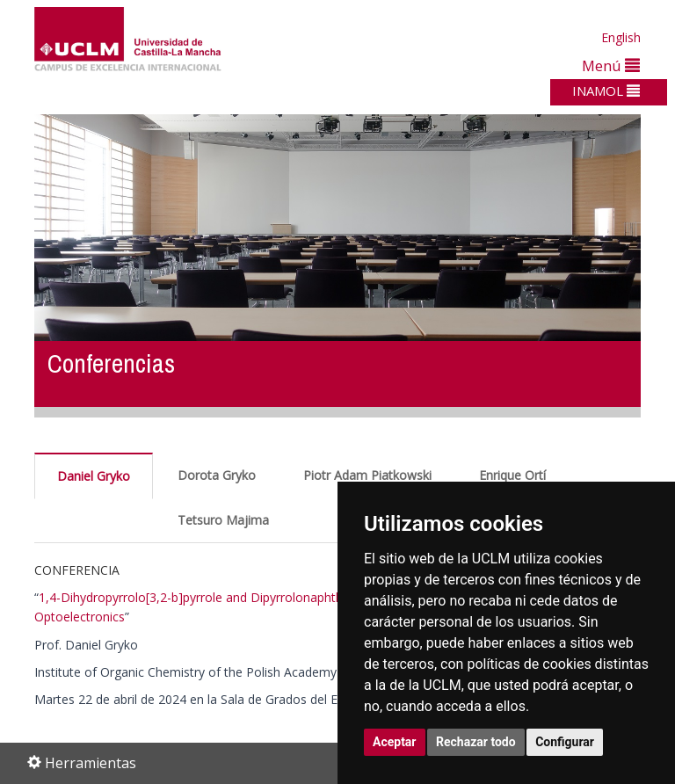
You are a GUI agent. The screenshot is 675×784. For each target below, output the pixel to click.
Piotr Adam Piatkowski (367, 475)
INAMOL (606, 91)
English (621, 37)
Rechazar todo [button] (476, 742)
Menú (611, 65)
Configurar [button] (565, 742)
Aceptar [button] (395, 742)
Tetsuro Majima (223, 520)
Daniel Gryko (94, 476)
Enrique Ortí (512, 475)
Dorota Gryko (217, 475)
